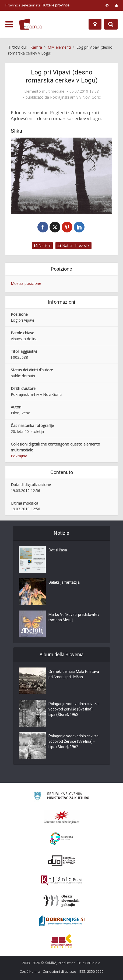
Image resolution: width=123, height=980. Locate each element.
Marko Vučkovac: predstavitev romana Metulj (74, 617)
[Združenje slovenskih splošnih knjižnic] (61, 881)
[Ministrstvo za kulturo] (61, 797)
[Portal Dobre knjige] (62, 921)
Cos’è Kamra (30, 971)
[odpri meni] (9, 24)
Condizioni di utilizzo (59, 971)
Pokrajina (19, 456)
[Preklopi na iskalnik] (111, 24)
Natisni (42, 245)
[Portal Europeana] (61, 839)
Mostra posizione (26, 283)
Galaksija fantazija (64, 582)
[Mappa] (95, 24)
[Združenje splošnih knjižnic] (61, 941)
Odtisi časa (58, 550)
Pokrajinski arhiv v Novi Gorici (76, 97)
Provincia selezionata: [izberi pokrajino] (37, 5)
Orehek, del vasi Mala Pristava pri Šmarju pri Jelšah (74, 674)
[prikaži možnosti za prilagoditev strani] (107, 5)
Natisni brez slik (73, 245)
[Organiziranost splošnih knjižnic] (62, 817)
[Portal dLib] (62, 860)
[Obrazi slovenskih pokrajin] (61, 901)
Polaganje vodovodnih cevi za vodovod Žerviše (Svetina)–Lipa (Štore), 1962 (73, 709)
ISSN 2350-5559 (91, 971)
